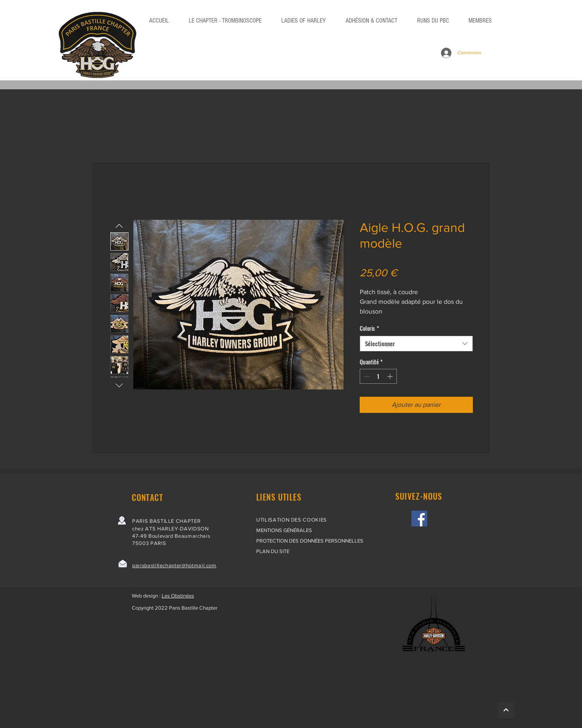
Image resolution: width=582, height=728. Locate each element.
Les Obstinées (178, 596)
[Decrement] (366, 376)
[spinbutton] (378, 376)
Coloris (369, 328)
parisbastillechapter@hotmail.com (174, 565)
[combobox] (416, 344)
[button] (433, 21)
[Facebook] (419, 519)
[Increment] (391, 376)
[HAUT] (506, 710)
